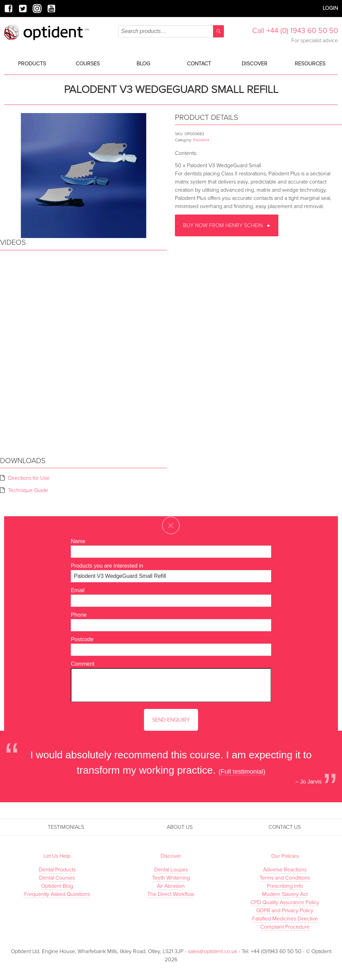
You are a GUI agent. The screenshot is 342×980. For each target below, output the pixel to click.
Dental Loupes (171, 870)
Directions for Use (29, 478)
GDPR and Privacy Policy (285, 911)
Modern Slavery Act (285, 894)
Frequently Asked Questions (57, 894)
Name (78, 541)
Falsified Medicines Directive (285, 919)
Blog (143, 64)
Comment (83, 664)
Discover (255, 64)
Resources (310, 64)
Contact (199, 64)
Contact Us (285, 827)
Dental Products (57, 870)
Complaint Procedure (285, 927)
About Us (180, 827)
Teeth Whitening (171, 878)
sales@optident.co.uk (213, 951)
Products (32, 64)
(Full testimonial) (242, 771)
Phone (79, 615)
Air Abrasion (171, 886)
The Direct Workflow (171, 894)
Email (78, 590)
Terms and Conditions (285, 878)
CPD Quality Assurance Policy (285, 902)
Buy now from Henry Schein (224, 225)
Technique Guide (28, 490)
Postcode (82, 639)
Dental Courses (57, 878)
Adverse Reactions (285, 870)
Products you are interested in (107, 566)
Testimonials (66, 827)
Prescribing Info (285, 886)
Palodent (201, 140)
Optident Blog (57, 886)
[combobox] (171, 31)
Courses (88, 64)
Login (330, 8)
